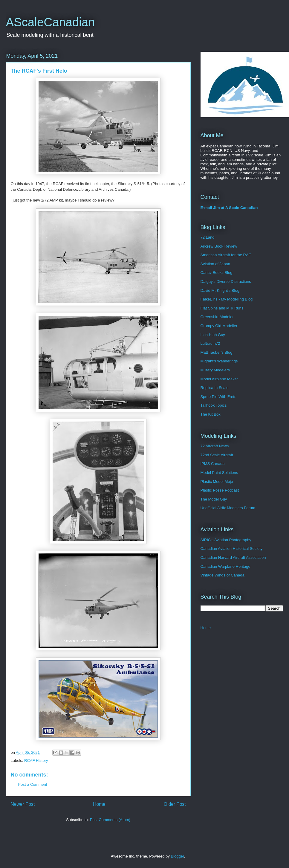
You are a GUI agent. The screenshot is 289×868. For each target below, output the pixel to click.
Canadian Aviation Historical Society (232, 549)
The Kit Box (211, 414)
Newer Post (23, 804)
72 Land (208, 237)
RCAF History (36, 761)
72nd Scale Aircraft (217, 455)
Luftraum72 (210, 343)
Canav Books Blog (217, 273)
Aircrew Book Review (219, 246)
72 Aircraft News (215, 446)
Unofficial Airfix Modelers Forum (228, 508)
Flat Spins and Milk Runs (222, 308)
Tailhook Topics (214, 405)
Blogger (177, 856)
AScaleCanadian (51, 22)
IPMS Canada (213, 464)
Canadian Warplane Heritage (225, 566)
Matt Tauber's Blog (217, 352)
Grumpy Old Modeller (219, 326)
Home (99, 804)
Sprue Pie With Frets (218, 397)
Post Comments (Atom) (110, 820)
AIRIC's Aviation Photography (226, 540)
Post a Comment (33, 784)
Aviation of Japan (215, 264)
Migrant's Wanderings (219, 361)
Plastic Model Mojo (217, 482)
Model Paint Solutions (219, 473)
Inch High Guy (213, 335)
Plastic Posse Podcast (220, 490)
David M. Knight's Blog (220, 290)
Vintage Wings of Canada (223, 575)
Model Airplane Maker (219, 379)
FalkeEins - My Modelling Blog (227, 299)
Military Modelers (215, 370)
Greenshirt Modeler (217, 317)
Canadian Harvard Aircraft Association (233, 557)
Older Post (175, 804)
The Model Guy (214, 499)
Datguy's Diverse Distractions (226, 282)
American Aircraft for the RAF (226, 255)
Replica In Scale (215, 388)
